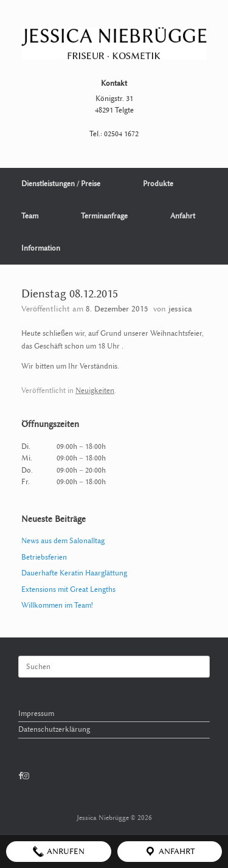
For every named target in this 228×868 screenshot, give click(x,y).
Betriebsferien (44, 557)
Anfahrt (183, 216)
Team (30, 216)
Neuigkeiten (95, 391)
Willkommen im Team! (57, 605)
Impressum (36, 713)
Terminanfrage (104, 216)
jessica (180, 309)
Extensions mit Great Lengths (68, 589)
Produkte (158, 184)
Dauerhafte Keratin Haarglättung (74, 573)
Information (41, 248)
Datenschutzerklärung (54, 729)
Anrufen (58, 852)
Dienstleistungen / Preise (61, 184)
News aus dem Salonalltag (63, 541)
